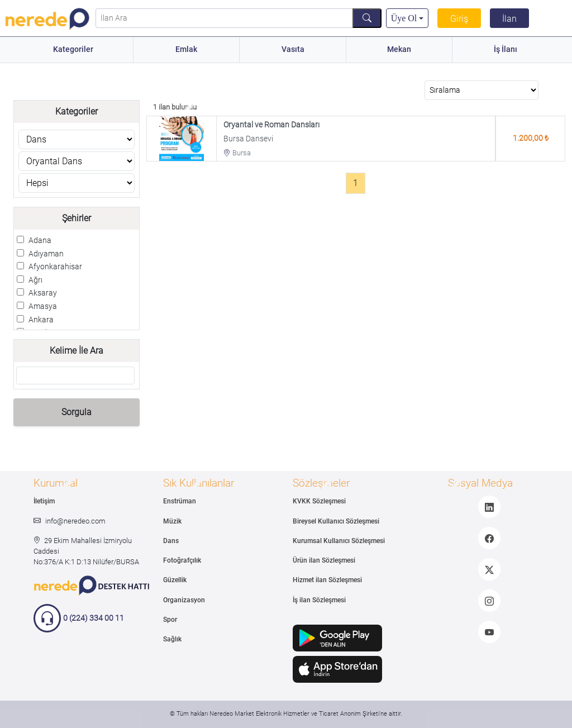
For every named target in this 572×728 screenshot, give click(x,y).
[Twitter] (489, 569)
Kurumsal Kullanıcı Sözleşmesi (339, 541)
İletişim (44, 501)
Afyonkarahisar (55, 267)
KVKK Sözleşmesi (319, 501)
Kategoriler (73, 49)
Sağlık (172, 639)
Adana (40, 241)
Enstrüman (180, 501)
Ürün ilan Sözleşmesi (324, 560)
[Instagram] (489, 601)
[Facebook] (489, 538)
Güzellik (175, 580)
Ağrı (35, 280)
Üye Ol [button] (404, 18)
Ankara (41, 320)
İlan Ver (509, 21)
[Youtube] (489, 632)
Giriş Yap (459, 25)
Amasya (43, 306)
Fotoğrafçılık (182, 560)
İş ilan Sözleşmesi (319, 600)
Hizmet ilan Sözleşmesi (327, 580)
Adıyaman (46, 254)
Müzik (172, 521)
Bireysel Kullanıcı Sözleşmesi (336, 521)
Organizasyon (184, 600)
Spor (170, 620)
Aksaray (43, 293)
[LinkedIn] (489, 507)
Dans (171, 541)
